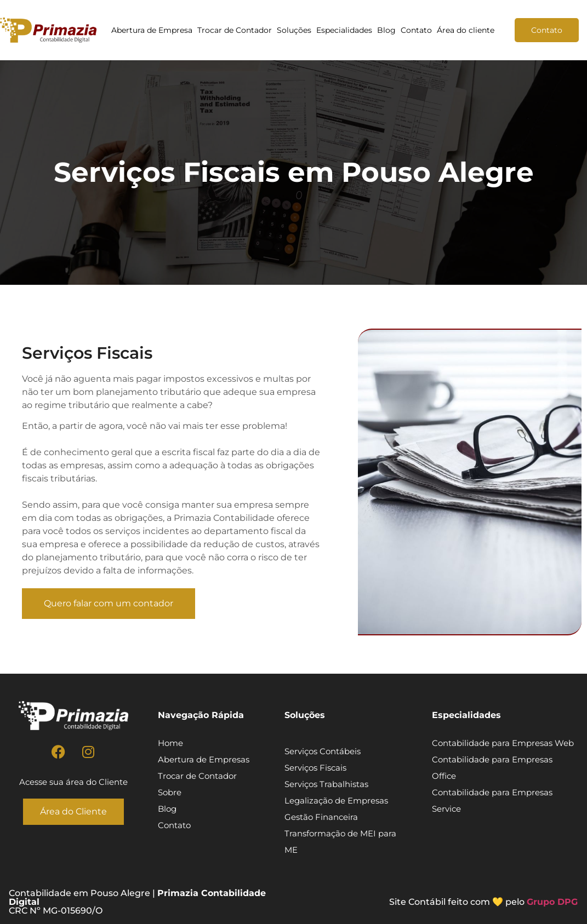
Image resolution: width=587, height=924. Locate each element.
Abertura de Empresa (152, 30)
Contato (416, 30)
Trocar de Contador (235, 30)
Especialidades (344, 30)
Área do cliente (466, 30)
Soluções (294, 30)
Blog (386, 30)
